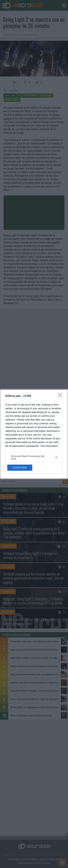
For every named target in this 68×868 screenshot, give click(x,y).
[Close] (61, 396)
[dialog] (34, 434)
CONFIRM (20, 467)
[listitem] (34, 457)
